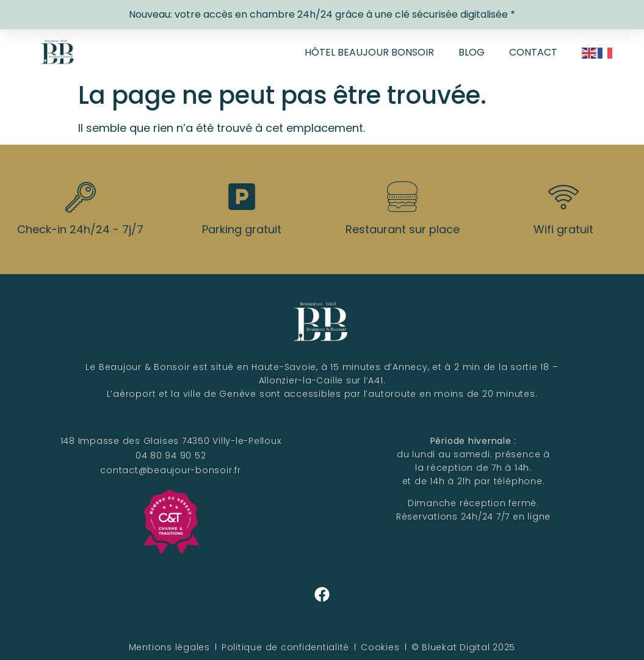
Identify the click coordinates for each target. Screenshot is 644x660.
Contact (533, 52)
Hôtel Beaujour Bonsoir (369, 52)
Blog (472, 52)
